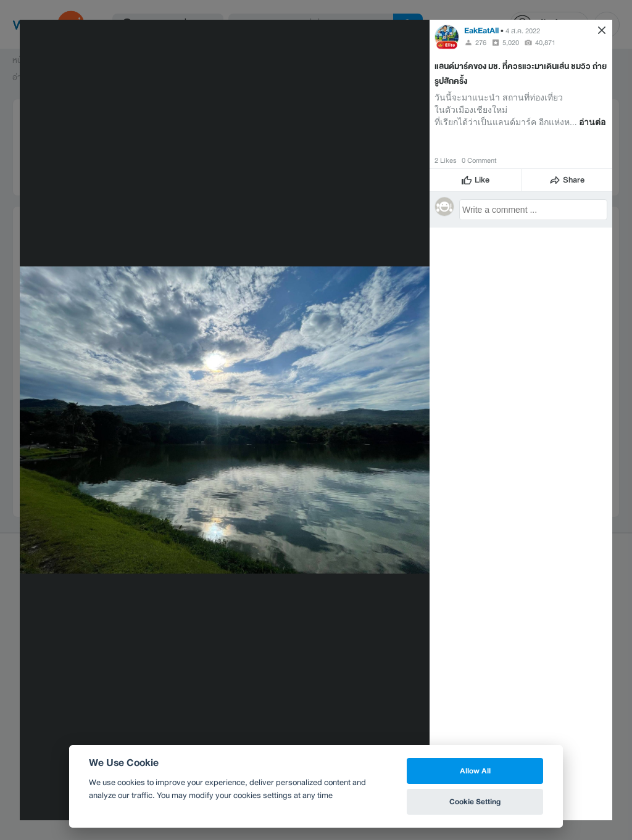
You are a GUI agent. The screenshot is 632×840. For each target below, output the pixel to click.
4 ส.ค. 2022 (523, 31)
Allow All (475, 771)
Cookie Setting (475, 801)
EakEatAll (482, 31)
